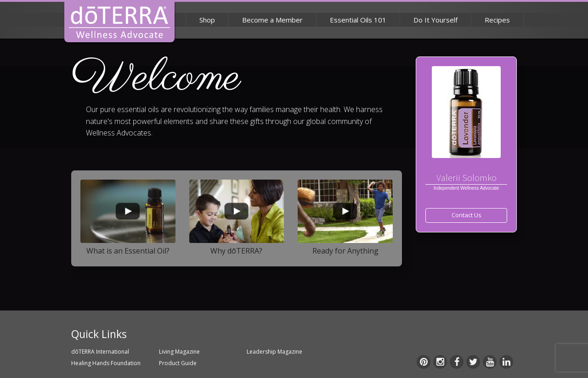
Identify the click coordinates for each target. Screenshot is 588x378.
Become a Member (272, 20)
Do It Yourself (435, 20)
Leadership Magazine (274, 352)
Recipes (497, 20)
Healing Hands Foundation (106, 363)
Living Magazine (179, 352)
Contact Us (466, 215)
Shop (207, 20)
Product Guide (178, 363)
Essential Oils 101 (358, 20)
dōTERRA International (100, 352)
